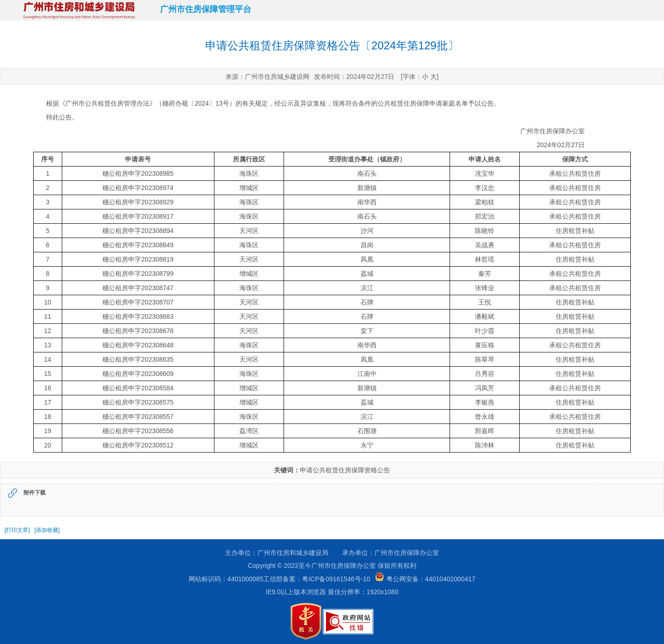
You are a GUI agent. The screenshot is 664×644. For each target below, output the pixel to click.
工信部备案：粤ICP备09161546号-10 (317, 579)
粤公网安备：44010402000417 (423, 579)
